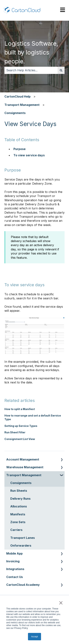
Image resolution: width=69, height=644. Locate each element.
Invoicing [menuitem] (13, 561)
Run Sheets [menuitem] (19, 491)
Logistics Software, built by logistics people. (31, 52)
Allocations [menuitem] (19, 506)
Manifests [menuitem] (18, 514)
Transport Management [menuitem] (24, 475)
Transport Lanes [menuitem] (23, 538)
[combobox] (31, 70)
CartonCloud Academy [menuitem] (23, 585)
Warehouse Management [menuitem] (25, 467)
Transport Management (22, 105)
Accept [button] (34, 637)
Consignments (15, 113)
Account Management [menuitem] (23, 459)
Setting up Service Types (21, 426)
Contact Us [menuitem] (15, 577)
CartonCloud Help (17, 96)
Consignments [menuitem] (21, 483)
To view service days (29, 155)
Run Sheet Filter (15, 432)
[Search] (61, 70)
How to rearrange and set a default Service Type (33, 417)
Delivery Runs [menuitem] (20, 499)
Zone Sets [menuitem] (18, 522)
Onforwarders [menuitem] (21, 546)
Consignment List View (20, 439)
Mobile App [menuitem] (14, 553)
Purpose (20, 149)
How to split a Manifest (20, 409)
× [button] (61, 603)
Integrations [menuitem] (15, 569)
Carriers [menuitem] (16, 530)
